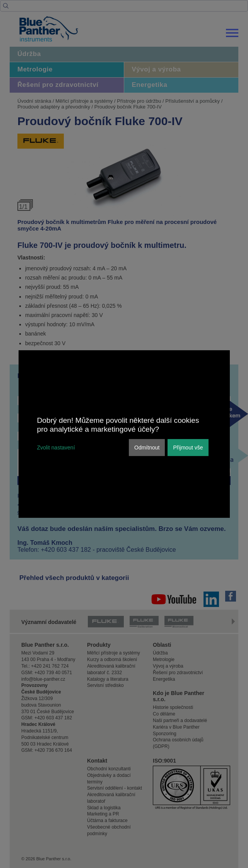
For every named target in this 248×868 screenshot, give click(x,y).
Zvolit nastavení (56, 448)
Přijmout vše (188, 448)
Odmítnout (147, 448)
